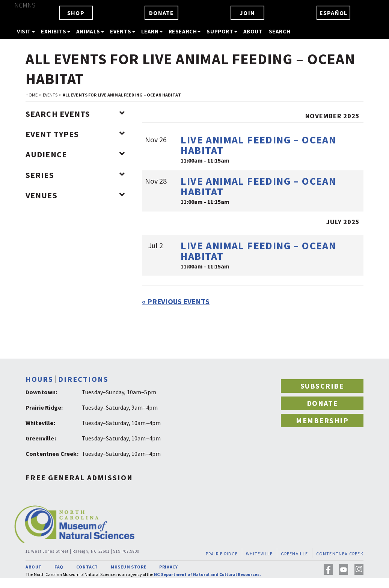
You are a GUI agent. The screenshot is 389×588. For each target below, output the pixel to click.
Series (75, 175)
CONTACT (87, 567)
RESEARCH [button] (185, 31)
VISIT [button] (26, 31)
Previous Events (176, 301)
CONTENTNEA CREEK (340, 554)
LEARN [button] (152, 31)
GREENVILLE (295, 554)
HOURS (39, 379)
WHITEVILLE (259, 554)
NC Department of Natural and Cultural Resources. (207, 574)
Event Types (75, 134)
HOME (32, 95)
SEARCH (280, 31)
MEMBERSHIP (322, 420)
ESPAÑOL (333, 13)
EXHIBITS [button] (56, 31)
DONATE (161, 13)
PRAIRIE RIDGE (222, 554)
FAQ (59, 567)
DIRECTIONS (83, 379)
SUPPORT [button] (222, 31)
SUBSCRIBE (322, 386)
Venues (75, 195)
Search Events (75, 114)
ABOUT (253, 31)
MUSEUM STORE (129, 567)
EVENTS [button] (123, 31)
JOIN (247, 13)
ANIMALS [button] (90, 31)
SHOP (76, 13)
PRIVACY (168, 567)
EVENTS (50, 95)
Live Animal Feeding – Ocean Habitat (258, 145)
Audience (75, 154)
